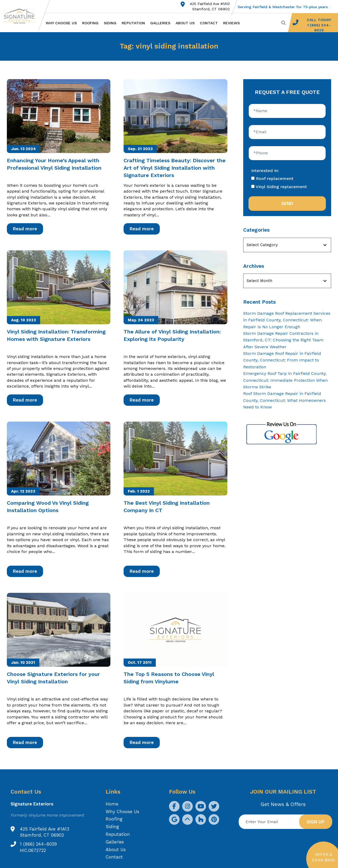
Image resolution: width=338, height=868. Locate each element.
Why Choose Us (61, 23)
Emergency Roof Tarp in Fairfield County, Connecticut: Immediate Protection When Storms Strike (285, 380)
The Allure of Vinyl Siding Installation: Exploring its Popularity (172, 335)
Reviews (231, 23)
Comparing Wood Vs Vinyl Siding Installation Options (48, 507)
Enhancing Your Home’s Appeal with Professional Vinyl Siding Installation (54, 164)
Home (112, 804)
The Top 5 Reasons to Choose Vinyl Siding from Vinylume (169, 678)
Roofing (90, 23)
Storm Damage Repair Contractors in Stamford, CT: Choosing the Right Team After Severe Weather (283, 340)
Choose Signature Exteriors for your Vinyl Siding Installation (53, 678)
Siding (110, 23)
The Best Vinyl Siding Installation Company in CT (167, 507)
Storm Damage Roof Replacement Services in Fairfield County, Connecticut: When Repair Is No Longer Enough (287, 320)
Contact (209, 23)
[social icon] (174, 806)
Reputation (133, 23)
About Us (185, 23)
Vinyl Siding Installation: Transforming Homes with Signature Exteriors (56, 335)
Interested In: (265, 171)
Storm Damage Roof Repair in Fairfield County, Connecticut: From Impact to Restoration (282, 360)
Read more (25, 229)
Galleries (160, 23)
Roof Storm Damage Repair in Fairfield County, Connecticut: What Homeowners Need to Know (285, 400)
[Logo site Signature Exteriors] (22, 16)
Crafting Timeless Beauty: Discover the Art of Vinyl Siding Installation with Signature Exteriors (175, 168)
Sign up (316, 822)
